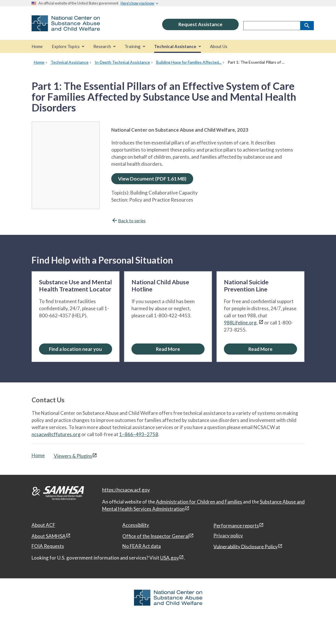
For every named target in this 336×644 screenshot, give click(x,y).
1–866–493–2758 (139, 434)
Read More (168, 349)
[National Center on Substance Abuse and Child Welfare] (66, 27)
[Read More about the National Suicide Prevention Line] (260, 349)
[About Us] (219, 46)
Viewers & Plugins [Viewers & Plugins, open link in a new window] (73, 456)
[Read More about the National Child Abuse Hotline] (168, 349)
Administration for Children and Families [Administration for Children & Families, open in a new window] (199, 502)
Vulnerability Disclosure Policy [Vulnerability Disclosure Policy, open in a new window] (246, 546)
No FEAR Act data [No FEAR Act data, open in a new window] (142, 546)
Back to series (128, 220)
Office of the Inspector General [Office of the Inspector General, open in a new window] (156, 536)
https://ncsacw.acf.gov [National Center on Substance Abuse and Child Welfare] (126, 490)
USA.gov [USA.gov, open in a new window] (170, 558)
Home (38, 455)
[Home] (37, 46)
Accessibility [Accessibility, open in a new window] (136, 525)
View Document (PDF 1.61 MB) (152, 179)
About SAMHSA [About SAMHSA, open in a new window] (49, 536)
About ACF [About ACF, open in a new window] (43, 525)
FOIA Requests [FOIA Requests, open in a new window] (48, 546)
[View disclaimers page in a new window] (261, 323)
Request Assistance (200, 24)
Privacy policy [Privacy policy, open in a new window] (228, 536)
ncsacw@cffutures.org (56, 434)
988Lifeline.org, (241, 323)
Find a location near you (75, 349)
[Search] (307, 26)
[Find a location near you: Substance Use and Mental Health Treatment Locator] (76, 349)
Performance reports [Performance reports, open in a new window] (236, 526)
